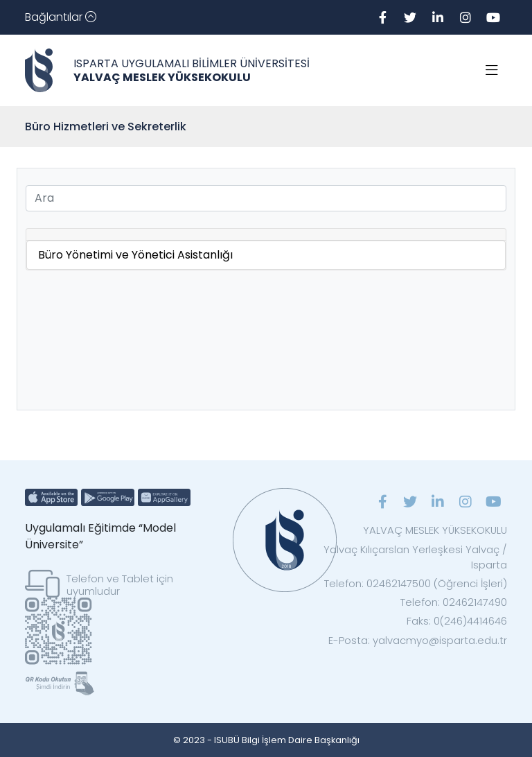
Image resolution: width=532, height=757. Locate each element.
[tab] (266, 235)
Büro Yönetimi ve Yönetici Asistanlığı (135, 255)
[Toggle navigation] (61, 17)
